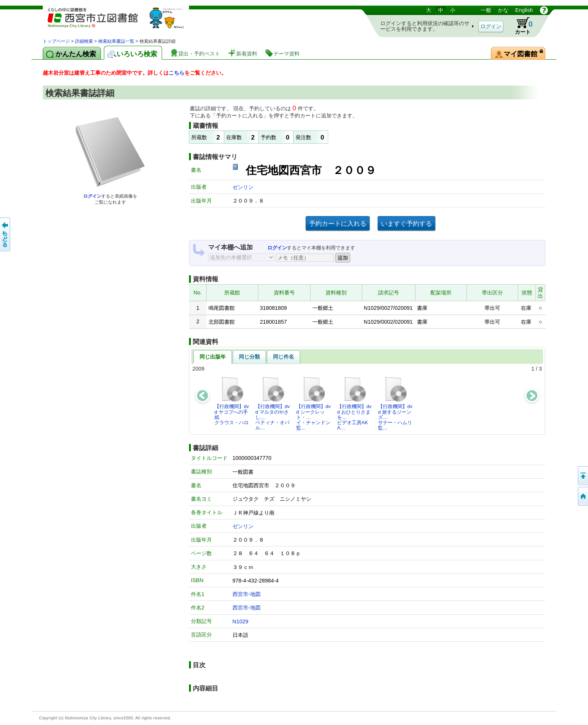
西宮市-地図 (247, 594)
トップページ (56, 41)
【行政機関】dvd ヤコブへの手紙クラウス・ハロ (232, 401)
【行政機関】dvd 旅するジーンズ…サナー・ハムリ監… (395, 403)
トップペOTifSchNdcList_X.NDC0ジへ (582, 496)
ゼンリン (243, 187)
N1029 (240, 621)
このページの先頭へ (582, 476)
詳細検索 (84, 41)
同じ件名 (283, 357)
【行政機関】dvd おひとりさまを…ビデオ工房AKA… (354, 403)
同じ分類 (249, 357)
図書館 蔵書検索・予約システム (121, 22)
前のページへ (6, 234)
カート (520, 26)
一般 (486, 10)
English (524, 10)
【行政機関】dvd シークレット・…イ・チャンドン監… (313, 403)
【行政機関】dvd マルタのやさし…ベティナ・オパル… (273, 403)
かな (503, 10)
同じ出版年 (213, 357)
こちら (177, 73)
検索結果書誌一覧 (116, 41)
